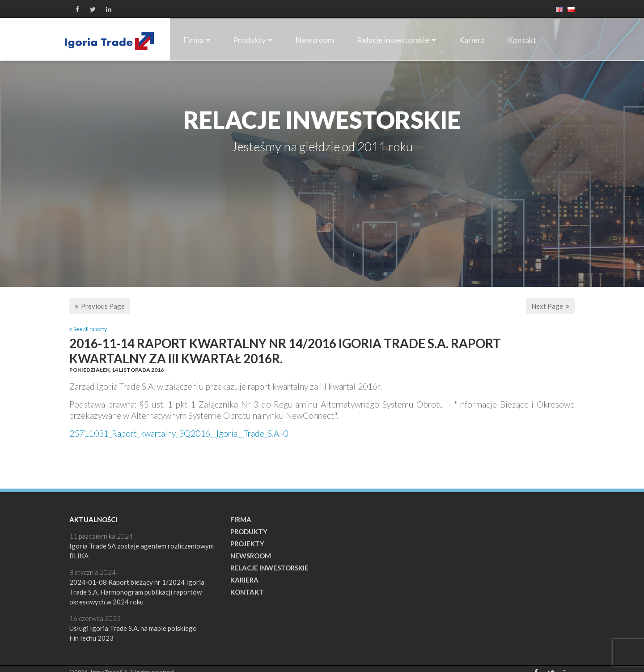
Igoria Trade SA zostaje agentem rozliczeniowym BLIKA (142, 551)
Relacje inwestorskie (396, 40)
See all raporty (88, 329)
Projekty (247, 544)
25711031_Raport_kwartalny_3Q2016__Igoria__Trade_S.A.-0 (179, 433)
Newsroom (315, 40)
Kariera (472, 40)
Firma (197, 40)
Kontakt (522, 40)
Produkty (253, 40)
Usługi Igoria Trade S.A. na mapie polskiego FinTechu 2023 (133, 633)
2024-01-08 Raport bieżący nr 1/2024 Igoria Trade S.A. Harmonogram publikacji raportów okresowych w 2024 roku (137, 592)
